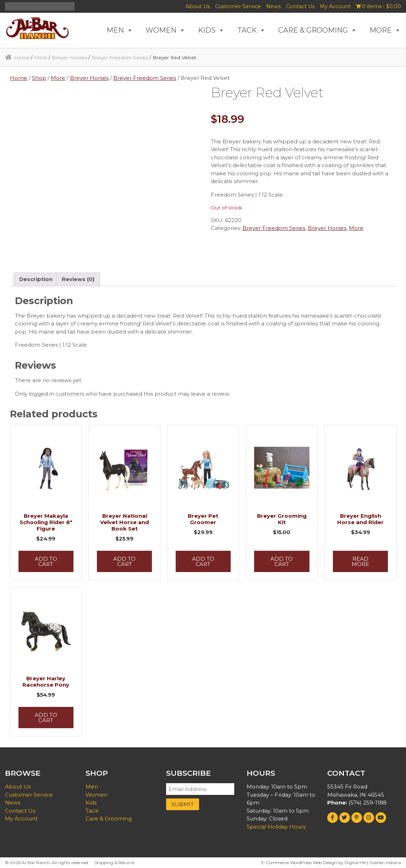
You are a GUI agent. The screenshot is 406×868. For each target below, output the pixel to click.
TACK (252, 30)
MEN (120, 30)
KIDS (211, 30)
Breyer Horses (69, 57)
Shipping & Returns (114, 862)
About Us (198, 6)
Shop (39, 78)
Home (22, 57)
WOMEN (166, 30)
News (273, 6)
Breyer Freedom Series (120, 57)
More (41, 57)
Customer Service (238, 6)
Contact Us (300, 6)
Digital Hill (355, 862)
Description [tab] (36, 279)
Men (92, 787)
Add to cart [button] (46, 561)
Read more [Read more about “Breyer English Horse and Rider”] (360, 561)
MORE (385, 30)
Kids (91, 803)
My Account (335, 6)
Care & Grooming (109, 818)
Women (97, 795)
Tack (92, 811)
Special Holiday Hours (276, 827)
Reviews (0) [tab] (78, 279)
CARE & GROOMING (318, 30)
